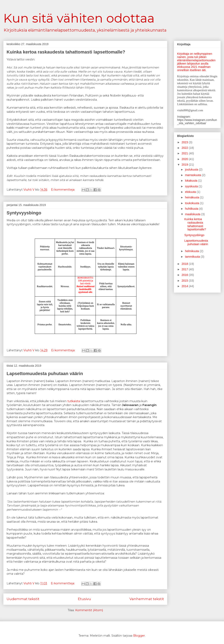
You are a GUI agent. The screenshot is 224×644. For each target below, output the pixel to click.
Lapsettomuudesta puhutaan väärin (45, 374)
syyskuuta (192, 186)
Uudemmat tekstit (23, 599)
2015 (185, 281)
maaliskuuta (193, 214)
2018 (185, 264)
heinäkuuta (192, 197)
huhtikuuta (192, 209)
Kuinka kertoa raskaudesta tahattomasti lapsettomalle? (66, 52)
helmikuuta (192, 251)
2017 (185, 269)
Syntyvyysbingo (24, 213)
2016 (185, 275)
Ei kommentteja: (63, 190)
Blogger (139, 636)
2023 (185, 142)
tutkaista (74, 401)
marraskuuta (193, 175)
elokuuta (191, 192)
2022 (185, 148)
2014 (185, 286)
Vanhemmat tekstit (147, 599)
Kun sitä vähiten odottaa (79, 18)
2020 (185, 159)
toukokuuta (192, 203)
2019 (185, 165)
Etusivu (84, 599)
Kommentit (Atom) (89, 610)
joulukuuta (192, 170)
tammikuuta (193, 257)
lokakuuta (192, 181)
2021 (185, 153)
